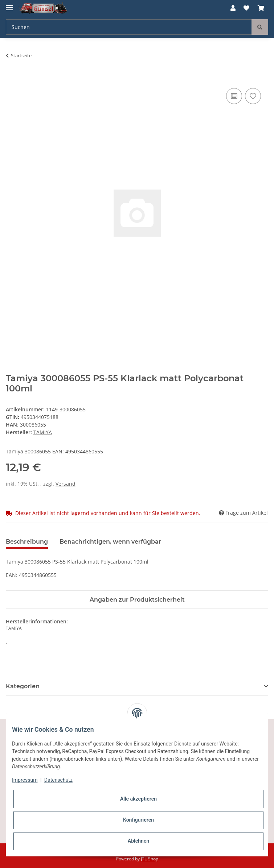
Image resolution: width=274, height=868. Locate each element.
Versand (66, 484)
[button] (233, 8)
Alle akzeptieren (138, 799)
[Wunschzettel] (246, 8)
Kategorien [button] (23, 686)
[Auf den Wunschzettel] (253, 96)
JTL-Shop (150, 859)
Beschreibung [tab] (27, 542)
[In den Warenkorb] (12, 78)
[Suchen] (129, 27)
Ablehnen (138, 841)
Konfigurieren (138, 820)
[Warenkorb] (261, 8)
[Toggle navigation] (9, 5)
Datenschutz (58, 780)
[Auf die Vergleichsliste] (234, 96)
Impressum (25, 780)
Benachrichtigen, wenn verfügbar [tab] (110, 542)
